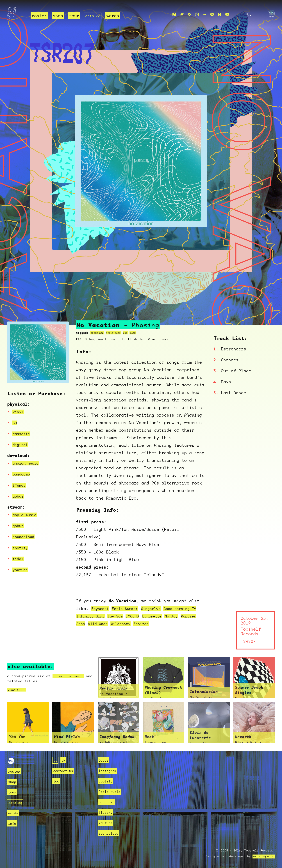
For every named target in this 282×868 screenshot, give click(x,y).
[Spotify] (212, 15)
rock (141, 333)
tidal (19, 559)
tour (74, 16)
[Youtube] (227, 15)
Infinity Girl (101, 616)
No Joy (193, 616)
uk (64, 760)
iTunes (20, 485)
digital (21, 445)
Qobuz (104, 760)
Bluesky (107, 812)
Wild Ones (122, 624)
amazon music (28, 463)
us (56, 760)
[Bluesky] (220, 15)
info (13, 823)
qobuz (19, 496)
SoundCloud (110, 833)
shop (58, 16)
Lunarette (171, 616)
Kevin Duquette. (261, 856)
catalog (94, 16)
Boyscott (101, 608)
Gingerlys (160, 608)
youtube (21, 570)
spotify (21, 548)
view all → (18, 690)
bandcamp (23, 474)
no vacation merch (71, 676)
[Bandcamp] (182, 15)
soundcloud (25, 537)
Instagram (109, 771)
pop (133, 333)
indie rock (118, 333)
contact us (65, 771)
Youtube (107, 823)
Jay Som (129, 616)
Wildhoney (148, 624)
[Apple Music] (174, 15)
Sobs (102, 624)
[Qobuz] (189, 15)
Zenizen (171, 624)
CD (15, 423)
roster (39, 16)
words (115, 16)
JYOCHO (149, 616)
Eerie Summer (130, 608)
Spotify (107, 781)
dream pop (99, 333)
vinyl (19, 412)
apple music (26, 515)
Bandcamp (108, 802)
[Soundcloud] (204, 15)
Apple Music (111, 792)
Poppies (85, 624)
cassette (23, 434)
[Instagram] (197, 15)
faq (57, 781)
